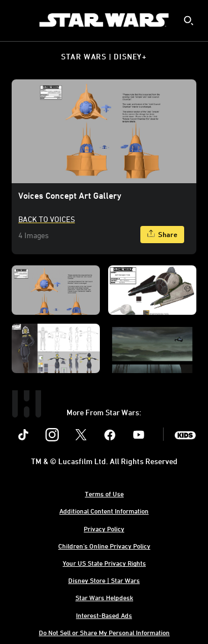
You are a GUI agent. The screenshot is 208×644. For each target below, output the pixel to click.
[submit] (189, 21)
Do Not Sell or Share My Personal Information (104, 632)
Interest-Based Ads (104, 615)
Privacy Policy (104, 529)
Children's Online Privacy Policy (104, 546)
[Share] (162, 235)
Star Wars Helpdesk (104, 597)
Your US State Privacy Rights (104, 563)
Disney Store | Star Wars (104, 580)
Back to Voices (47, 219)
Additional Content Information (104, 511)
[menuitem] (18, 20)
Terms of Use (104, 494)
